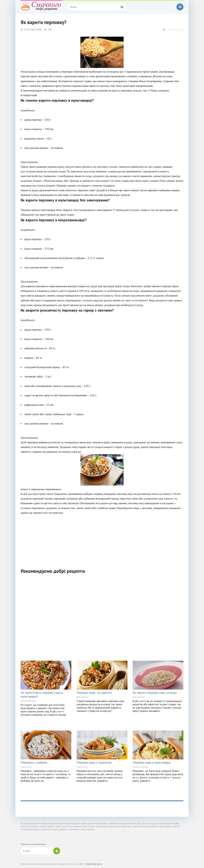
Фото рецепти (82, 697)
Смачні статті (26, 767)
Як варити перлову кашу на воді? (155, 693)
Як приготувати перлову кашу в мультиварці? (42, 695)
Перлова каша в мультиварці (152, 763)
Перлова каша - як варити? (94, 693)
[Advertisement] (102, 539)
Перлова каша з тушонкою (94, 763)
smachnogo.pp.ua (94, 864)
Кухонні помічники (28, 701)
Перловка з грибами (34, 763)
